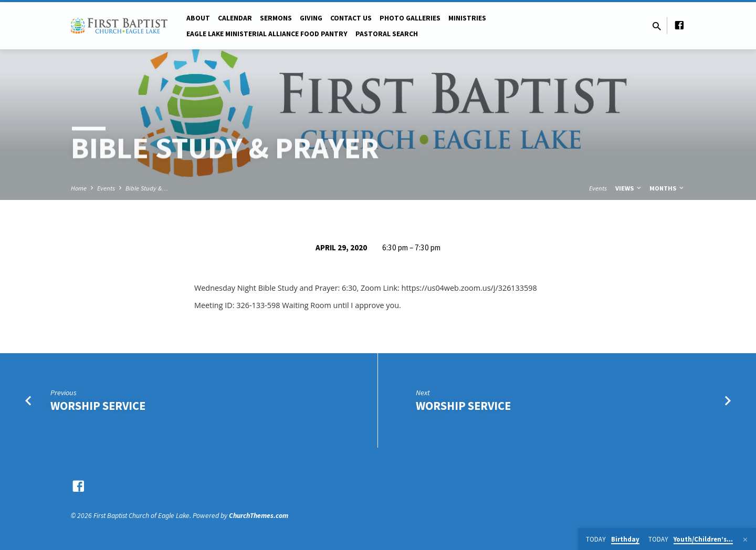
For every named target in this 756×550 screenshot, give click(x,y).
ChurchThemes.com (259, 516)
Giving (311, 18)
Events (106, 188)
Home (79, 188)
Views (629, 188)
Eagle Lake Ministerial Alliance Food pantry (267, 34)
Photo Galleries (410, 18)
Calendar (235, 18)
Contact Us (351, 18)
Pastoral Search (387, 34)
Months (667, 188)
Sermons (276, 18)
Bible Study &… (147, 188)
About (198, 18)
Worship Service (98, 406)
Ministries (467, 18)
